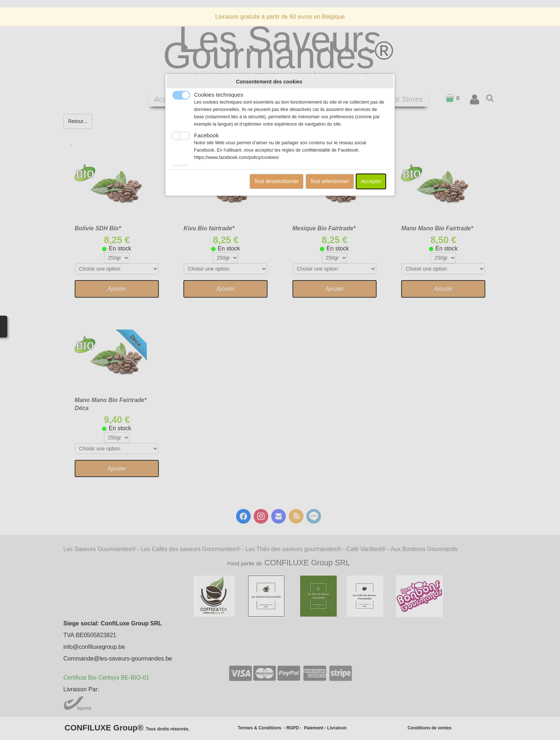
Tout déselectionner (277, 181)
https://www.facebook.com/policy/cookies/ (236, 157)
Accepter (371, 181)
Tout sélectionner (330, 181)
